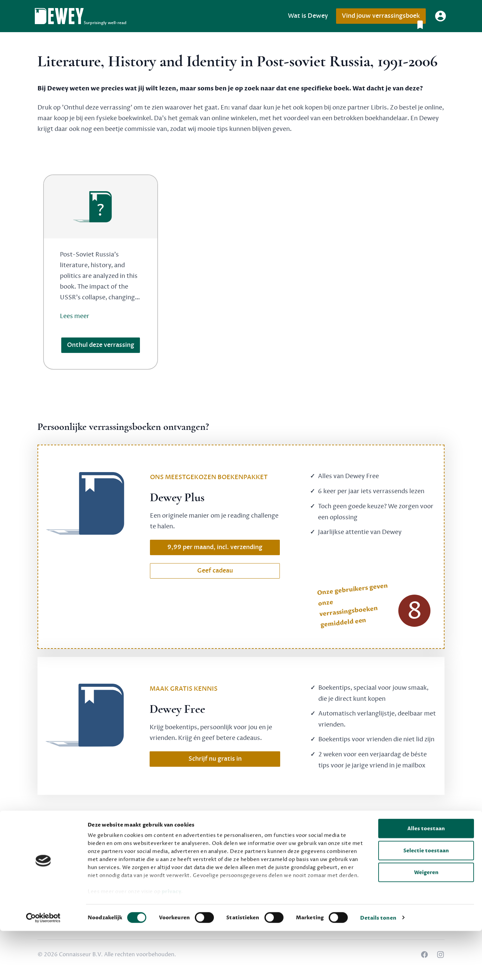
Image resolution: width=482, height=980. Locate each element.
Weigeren (426, 922)
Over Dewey (332, 854)
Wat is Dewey (308, 16)
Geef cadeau (215, 571)
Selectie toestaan (426, 900)
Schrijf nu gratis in (215, 759)
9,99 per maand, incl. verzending (215, 547)
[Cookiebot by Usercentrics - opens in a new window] (43, 967)
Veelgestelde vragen (272, 854)
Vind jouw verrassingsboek (384, 18)
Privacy (395, 854)
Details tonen (378, 967)
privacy (172, 941)
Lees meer (75, 316)
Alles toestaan (426, 878)
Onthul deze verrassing (101, 345)
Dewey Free (192, 854)
